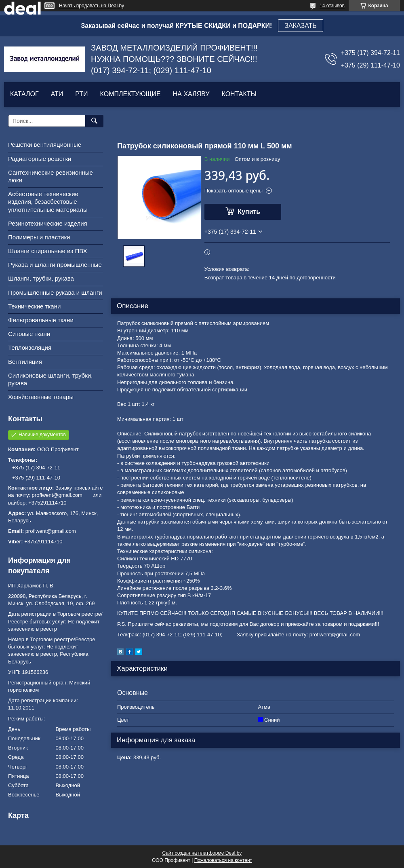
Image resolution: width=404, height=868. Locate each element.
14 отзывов (332, 6)
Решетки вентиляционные (45, 145)
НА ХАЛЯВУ (191, 94)
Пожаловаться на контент (223, 860)
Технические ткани (34, 306)
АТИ (57, 94)
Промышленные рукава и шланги (55, 293)
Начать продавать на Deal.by (92, 6)
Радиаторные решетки (40, 159)
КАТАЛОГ (24, 94)
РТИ (81, 94)
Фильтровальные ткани (41, 320)
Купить (249, 212)
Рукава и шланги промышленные (55, 265)
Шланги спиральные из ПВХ (48, 251)
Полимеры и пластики (39, 237)
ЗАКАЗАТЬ (301, 26)
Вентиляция (25, 362)
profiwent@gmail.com (51, 531)
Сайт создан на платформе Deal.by (202, 853)
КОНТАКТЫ (239, 94)
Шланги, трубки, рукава (41, 278)
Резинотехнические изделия (48, 223)
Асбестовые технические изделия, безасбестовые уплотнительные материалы (48, 202)
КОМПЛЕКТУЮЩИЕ (130, 94)
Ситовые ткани (29, 334)
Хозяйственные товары (41, 397)
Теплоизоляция (30, 347)
